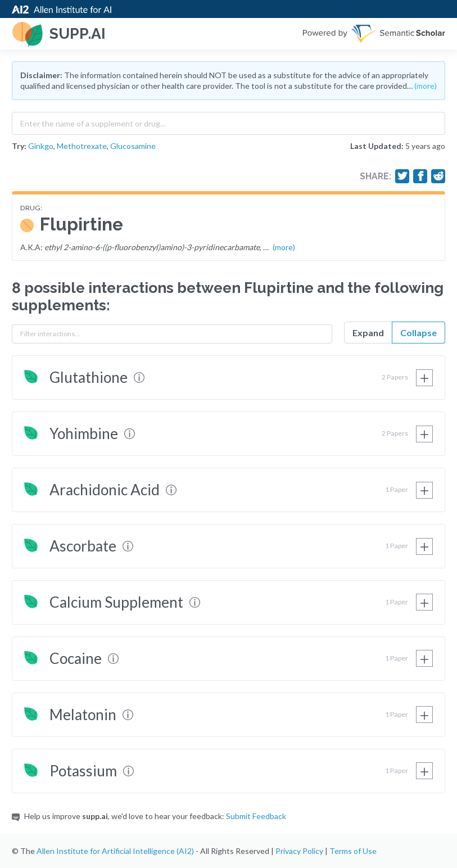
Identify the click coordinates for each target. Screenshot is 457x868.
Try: (19, 146)
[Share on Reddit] (438, 176)
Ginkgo (41, 146)
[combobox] (229, 121)
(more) (426, 86)
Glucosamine (133, 146)
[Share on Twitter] (402, 176)
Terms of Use (353, 851)
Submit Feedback (256, 816)
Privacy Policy (299, 851)
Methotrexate (82, 146)
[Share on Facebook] (420, 176)
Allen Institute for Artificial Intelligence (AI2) (115, 851)
